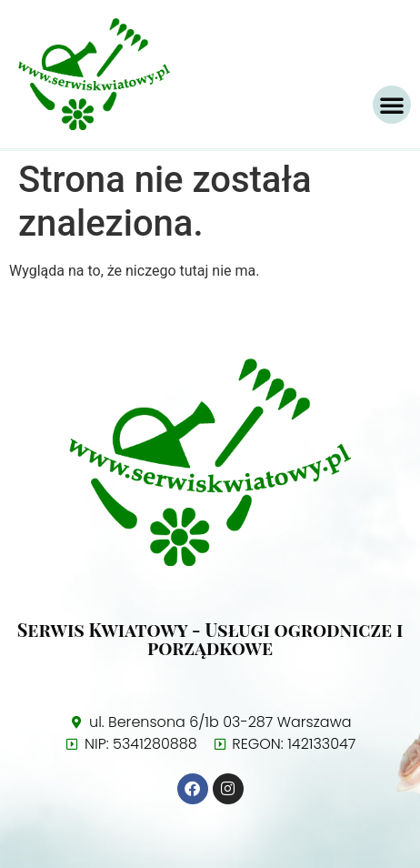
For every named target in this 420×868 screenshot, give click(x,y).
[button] (392, 105)
